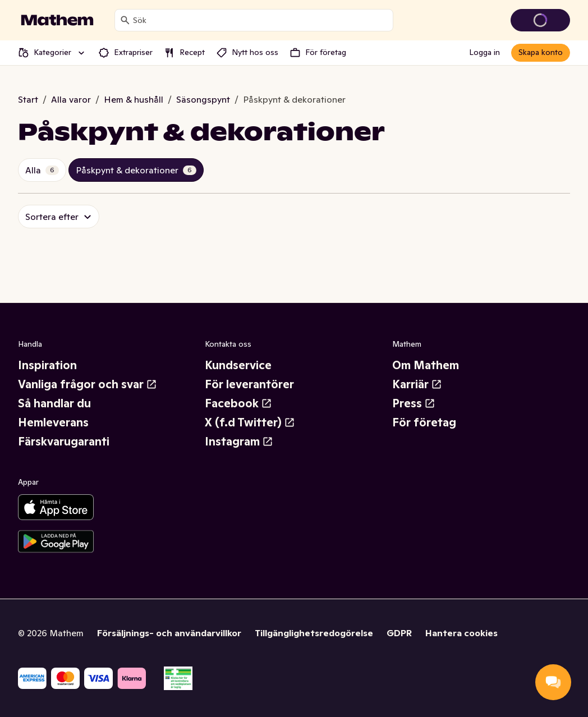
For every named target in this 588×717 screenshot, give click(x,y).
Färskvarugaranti (64, 442)
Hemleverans (53, 422)
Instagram (239, 442)
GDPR (399, 633)
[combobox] (261, 20)
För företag (424, 422)
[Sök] (125, 20)
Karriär (417, 384)
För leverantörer (249, 384)
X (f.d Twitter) (250, 422)
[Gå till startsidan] (57, 20)
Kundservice (238, 365)
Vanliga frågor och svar (88, 384)
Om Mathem (426, 365)
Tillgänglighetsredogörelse (314, 633)
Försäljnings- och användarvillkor (169, 633)
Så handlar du (54, 403)
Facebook (238, 403)
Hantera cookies (461, 633)
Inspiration (47, 365)
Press (414, 403)
